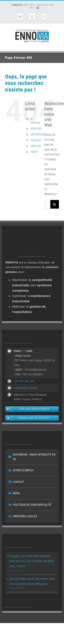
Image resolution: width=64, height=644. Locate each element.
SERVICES (36, 129)
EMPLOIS (36, 146)
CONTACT (36, 140)
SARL (21, 5)
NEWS (34, 152)
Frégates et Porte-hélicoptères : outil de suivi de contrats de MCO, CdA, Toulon (32, 561)
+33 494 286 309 (24, 381)
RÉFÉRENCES (38, 134)
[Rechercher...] (47, 204)
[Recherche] (55, 204)
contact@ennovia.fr (26, 388)
